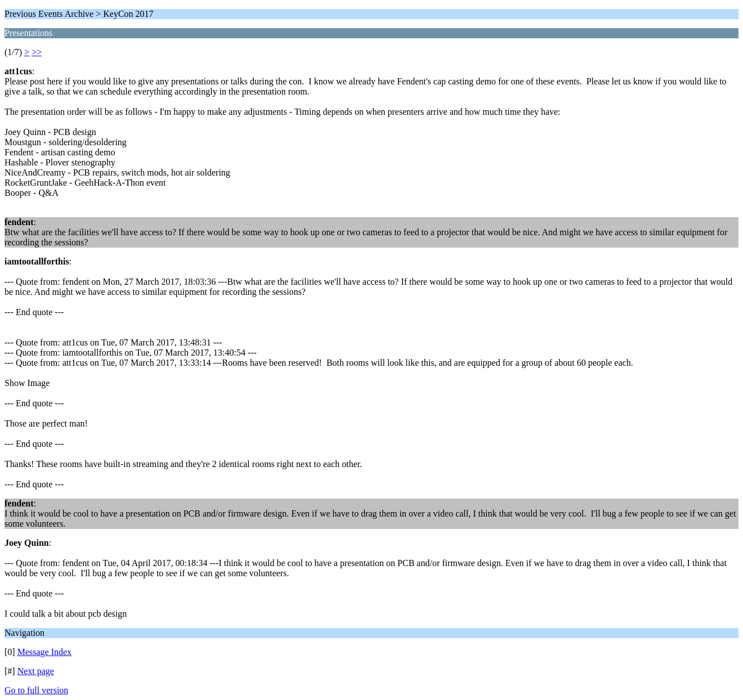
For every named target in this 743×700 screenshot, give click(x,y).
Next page (36, 671)
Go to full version (36, 690)
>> (37, 52)
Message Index (44, 652)
